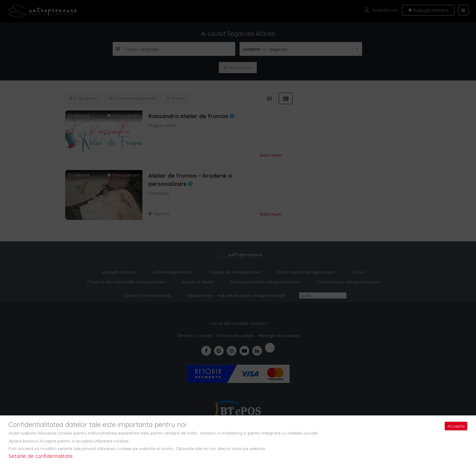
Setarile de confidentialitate (41, 456)
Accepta (456, 426)
